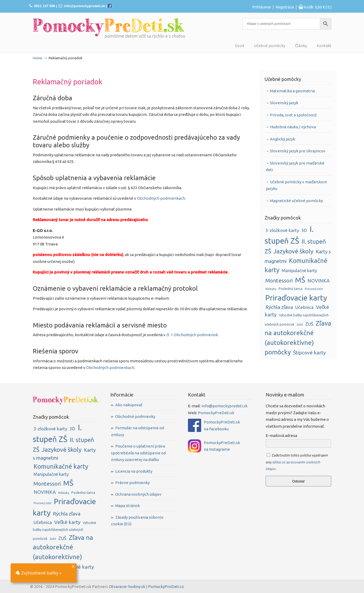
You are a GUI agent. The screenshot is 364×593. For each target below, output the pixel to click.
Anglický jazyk (282, 139)
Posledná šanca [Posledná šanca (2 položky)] (291, 289)
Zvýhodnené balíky (37, 573)
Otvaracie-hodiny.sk (127, 587)
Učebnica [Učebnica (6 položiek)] (304, 307)
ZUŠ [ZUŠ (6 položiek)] (309, 324)
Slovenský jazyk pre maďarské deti (295, 167)
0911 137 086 (45, 6)
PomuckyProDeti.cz (166, 587)
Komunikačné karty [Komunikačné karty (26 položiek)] (61, 466)
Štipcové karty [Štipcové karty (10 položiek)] (309, 353)
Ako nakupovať (129, 405)
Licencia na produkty (134, 471)
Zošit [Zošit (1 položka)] (300, 325)
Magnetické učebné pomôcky (296, 201)
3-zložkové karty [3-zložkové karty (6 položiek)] (282, 230)
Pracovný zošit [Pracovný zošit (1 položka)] (314, 289)
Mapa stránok (128, 506)
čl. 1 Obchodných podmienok (192, 335)
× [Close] (73, 566)
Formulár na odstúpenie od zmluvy (137, 431)
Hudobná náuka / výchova (293, 127)
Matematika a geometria (292, 91)
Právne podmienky (132, 483)
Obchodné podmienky (135, 416)
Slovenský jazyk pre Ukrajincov (298, 151)
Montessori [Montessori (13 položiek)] (279, 280)
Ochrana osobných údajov (138, 494)
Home (38, 58)
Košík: (318, 7)
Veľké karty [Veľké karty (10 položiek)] (67, 522)
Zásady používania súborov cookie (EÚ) (137, 521)
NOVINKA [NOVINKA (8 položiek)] (319, 281)
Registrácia (285, 7)
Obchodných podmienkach (161, 198)
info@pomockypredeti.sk (85, 6)
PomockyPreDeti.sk (216, 413)
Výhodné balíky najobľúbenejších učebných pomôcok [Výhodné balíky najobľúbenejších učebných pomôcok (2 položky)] (64, 531)
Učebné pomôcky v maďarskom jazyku (296, 185)
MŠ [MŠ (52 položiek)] (300, 280)
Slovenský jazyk (284, 103)
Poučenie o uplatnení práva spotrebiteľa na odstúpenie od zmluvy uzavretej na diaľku (138, 453)
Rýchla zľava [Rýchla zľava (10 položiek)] (279, 307)
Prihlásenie (262, 7)
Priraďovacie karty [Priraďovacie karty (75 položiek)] (296, 298)
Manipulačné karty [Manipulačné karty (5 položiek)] (299, 271)
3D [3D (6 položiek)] (304, 230)
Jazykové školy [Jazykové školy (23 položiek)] (293, 251)
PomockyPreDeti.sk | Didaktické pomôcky (109, 27)
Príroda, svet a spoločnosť (293, 115)
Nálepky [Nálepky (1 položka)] (271, 289)
